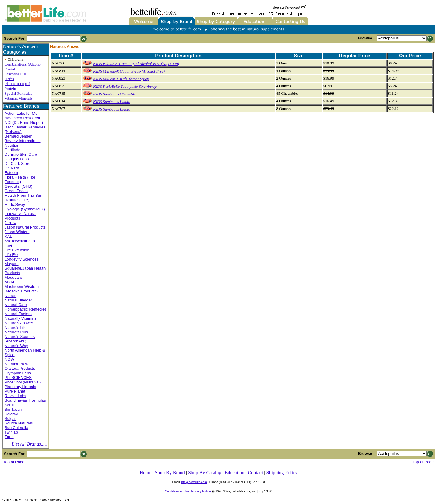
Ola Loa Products (20, 368)
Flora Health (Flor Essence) (20, 179)
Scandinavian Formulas (25, 400)
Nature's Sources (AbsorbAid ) (20, 339)
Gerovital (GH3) (18, 186)
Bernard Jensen (19, 136)
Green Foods (16, 191)
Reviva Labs (15, 396)
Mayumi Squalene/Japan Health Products (25, 268)
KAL (8, 236)
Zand (9, 437)
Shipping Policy (282, 473)
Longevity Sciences (22, 259)
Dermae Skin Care (21, 154)
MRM (9, 282)
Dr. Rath (12, 168)
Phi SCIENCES (18, 378)
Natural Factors (18, 314)
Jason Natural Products (25, 227)
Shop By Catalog (205, 473)
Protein (10, 89)
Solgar (10, 419)
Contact (256, 473)
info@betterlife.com (194, 482)
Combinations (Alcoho (23, 64)
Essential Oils (15, 74)
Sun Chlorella (16, 428)
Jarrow (10, 223)
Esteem (11, 173)
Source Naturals (19, 423)
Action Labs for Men (22, 113)
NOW (9, 359)
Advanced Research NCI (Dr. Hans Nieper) (24, 120)
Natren (10, 296)
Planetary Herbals (20, 387)
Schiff (9, 405)
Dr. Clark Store (17, 163)
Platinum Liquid (17, 84)
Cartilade (12, 150)
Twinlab (11, 432)
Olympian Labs (18, 373)
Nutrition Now (16, 364)
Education (235, 473)
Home (146, 473)
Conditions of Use (177, 491)
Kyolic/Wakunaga (20, 241)
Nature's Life (16, 327)
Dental (10, 69)
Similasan (13, 409)
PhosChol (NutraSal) (23, 382)
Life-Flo (11, 255)
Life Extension (17, 250)
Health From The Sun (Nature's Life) (23, 198)
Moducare (13, 277)
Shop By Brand (170, 473)
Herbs (9, 79)
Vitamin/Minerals (19, 98)
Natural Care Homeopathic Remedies (26, 307)
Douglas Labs (17, 159)
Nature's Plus (16, 332)
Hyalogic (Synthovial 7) (25, 209)
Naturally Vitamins (20, 318)
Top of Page (14, 462)
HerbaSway (15, 204)
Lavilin (10, 245)
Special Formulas (18, 93)
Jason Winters (17, 232)
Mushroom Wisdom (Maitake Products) (22, 289)
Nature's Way (16, 346)
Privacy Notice (201, 491)
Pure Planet (15, 391)
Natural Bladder (18, 300)
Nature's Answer (19, 323)
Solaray (11, 414)
